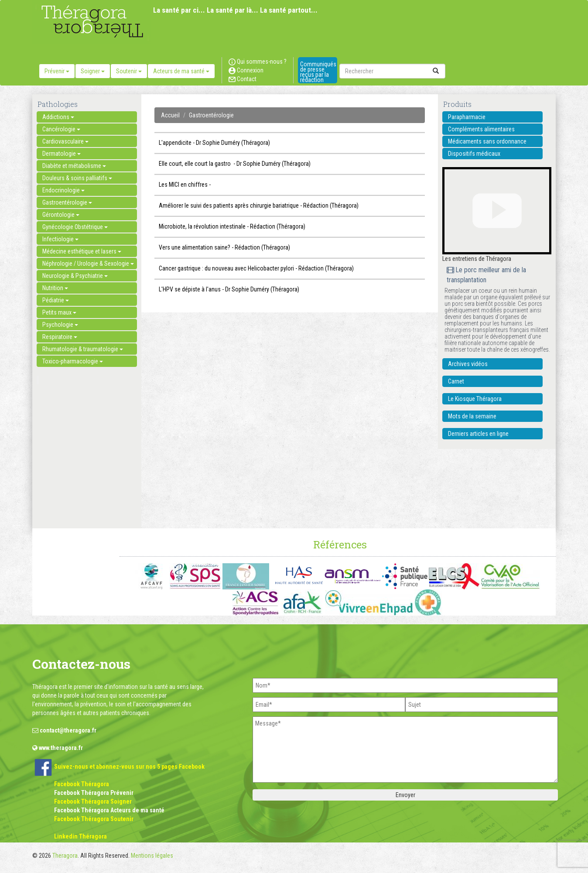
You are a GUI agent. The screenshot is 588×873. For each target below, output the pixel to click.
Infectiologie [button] (60, 239)
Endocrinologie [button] (63, 190)
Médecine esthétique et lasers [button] (82, 251)
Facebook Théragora (82, 784)
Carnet (456, 381)
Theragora (65, 856)
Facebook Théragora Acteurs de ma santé (109, 810)
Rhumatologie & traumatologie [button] (83, 349)
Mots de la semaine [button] (472, 416)
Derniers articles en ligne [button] (478, 434)
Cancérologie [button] (61, 129)
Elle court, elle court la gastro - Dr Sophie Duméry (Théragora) (235, 164)
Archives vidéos (468, 364)
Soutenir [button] (129, 71)
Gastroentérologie (211, 115)
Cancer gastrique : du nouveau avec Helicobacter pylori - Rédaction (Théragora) (256, 268)
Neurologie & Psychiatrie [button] (75, 276)
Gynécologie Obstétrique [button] (75, 227)
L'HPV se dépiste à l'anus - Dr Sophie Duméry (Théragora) (229, 289)
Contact (243, 79)
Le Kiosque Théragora (475, 399)
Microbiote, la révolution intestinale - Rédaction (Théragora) (232, 226)
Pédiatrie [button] (56, 300)
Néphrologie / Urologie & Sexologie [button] (88, 264)
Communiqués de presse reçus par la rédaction (318, 72)
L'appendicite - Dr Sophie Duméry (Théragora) (214, 143)
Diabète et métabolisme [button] (74, 166)
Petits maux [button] (59, 312)
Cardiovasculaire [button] (65, 141)
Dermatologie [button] (62, 154)
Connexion (246, 70)
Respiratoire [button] (60, 337)
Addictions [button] (58, 117)
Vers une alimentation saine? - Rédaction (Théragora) (224, 247)
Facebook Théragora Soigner (93, 801)
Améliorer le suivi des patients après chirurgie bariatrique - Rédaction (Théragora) (259, 205)
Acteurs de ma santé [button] (181, 71)
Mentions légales (152, 856)
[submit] (436, 71)
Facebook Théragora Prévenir (94, 793)
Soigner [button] (93, 71)
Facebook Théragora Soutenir (94, 819)
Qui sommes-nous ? (258, 62)
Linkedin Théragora (80, 836)
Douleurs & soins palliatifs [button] (77, 178)
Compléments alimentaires (481, 129)
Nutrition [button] (55, 288)
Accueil (170, 115)
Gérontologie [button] (61, 215)
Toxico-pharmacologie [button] (73, 361)
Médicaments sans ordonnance (487, 141)
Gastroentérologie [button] (67, 202)
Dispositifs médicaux (474, 154)
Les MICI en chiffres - (185, 185)
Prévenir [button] (57, 71)
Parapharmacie (467, 117)
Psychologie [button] (60, 325)
